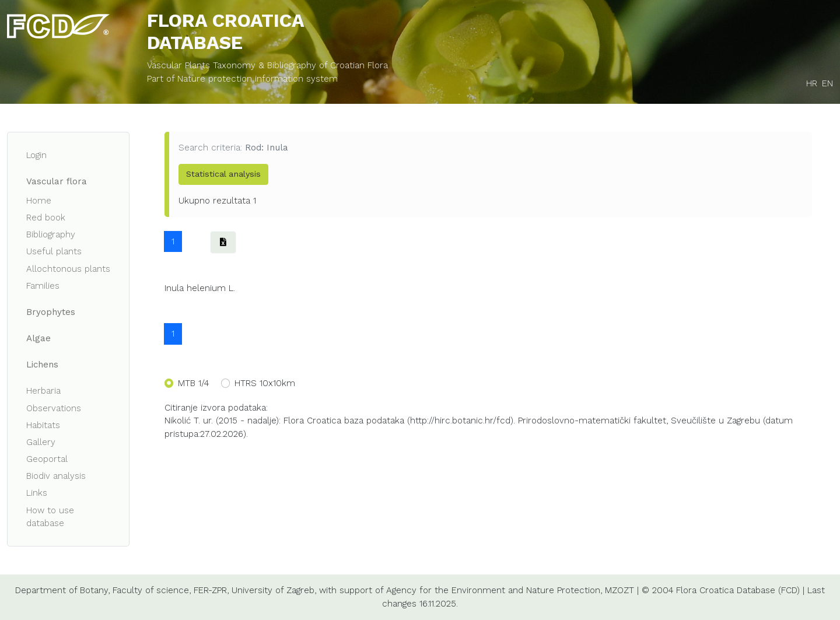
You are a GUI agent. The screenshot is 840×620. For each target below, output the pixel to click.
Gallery (41, 442)
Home (39, 201)
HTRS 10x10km (265, 383)
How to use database (50, 517)
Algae (38, 338)
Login (36, 155)
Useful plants (54, 251)
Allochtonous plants (68, 269)
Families (43, 286)
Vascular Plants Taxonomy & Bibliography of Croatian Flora (267, 65)
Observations (54, 408)
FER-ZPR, (211, 590)
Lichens (42, 365)
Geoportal (47, 459)
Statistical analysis (223, 174)
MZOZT (619, 590)
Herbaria (43, 391)
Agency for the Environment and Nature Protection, (494, 590)
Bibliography (51, 234)
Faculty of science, (152, 590)
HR (812, 83)
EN (827, 83)
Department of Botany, (62, 590)
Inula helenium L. (200, 288)
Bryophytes (51, 312)
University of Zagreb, (274, 590)
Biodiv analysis (56, 476)
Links (37, 493)
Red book (46, 218)
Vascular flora (57, 181)
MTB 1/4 (193, 383)
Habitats (43, 425)
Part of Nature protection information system (242, 79)
